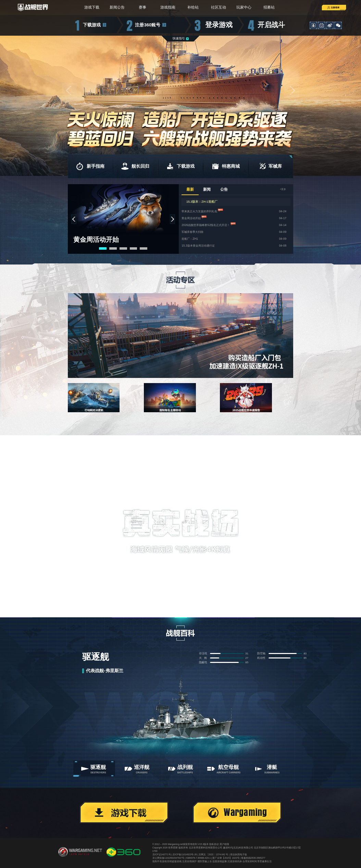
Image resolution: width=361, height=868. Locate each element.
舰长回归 (135, 166)
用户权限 (224, 844)
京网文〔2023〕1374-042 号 (213, 854)
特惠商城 (226, 166)
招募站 (272, 8)
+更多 (282, 189)
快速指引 (179, 38)
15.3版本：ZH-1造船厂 (202, 202)
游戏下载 (88, 8)
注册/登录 (328, 8)
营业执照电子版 (239, 854)
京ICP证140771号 (162, 854)
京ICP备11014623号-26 (185, 854)
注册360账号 (148, 25)
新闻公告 (115, 8)
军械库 (271, 166)
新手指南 (90, 166)
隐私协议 (214, 844)
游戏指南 (167, 8)
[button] (69, 91)
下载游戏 (92, 25)
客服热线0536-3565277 (253, 858)
